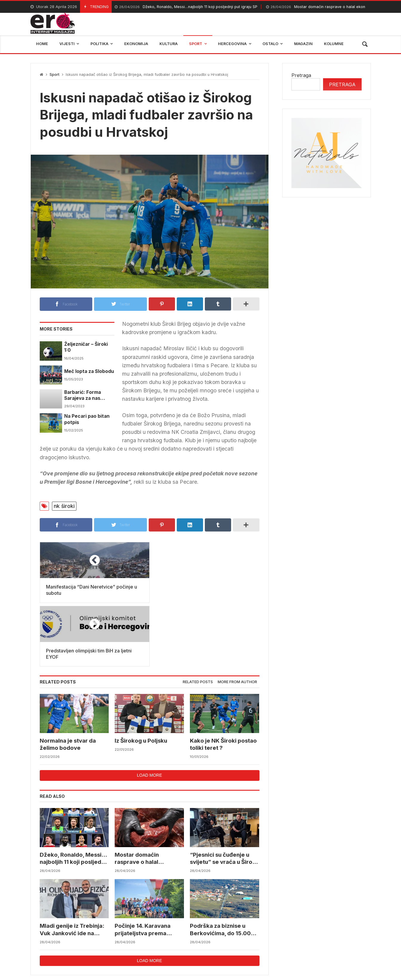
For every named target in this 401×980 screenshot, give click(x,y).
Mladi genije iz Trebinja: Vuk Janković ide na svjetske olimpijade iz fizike (72, 866)
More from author (237, 618)
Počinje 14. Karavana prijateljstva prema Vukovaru (143, 866)
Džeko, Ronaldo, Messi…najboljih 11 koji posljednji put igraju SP (186, 7)
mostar (103, 938)
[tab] (198, 619)
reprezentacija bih (230, 938)
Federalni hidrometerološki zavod (160, 938)
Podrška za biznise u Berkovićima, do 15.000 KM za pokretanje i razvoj (224, 866)
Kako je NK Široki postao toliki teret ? (223, 680)
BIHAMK (272, 938)
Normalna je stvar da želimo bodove (68, 680)
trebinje (358, 938)
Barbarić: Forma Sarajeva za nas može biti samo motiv (89, 395)
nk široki (64, 506)
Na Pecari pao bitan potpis (87, 419)
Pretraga (301, 75)
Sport (54, 75)
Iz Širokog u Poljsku (141, 677)
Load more (149, 712)
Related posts (198, 618)
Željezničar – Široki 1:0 (86, 347)
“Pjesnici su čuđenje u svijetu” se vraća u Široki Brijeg (223, 795)
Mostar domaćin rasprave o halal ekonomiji (320, 7)
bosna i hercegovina (315, 938)
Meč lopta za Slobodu (89, 371)
